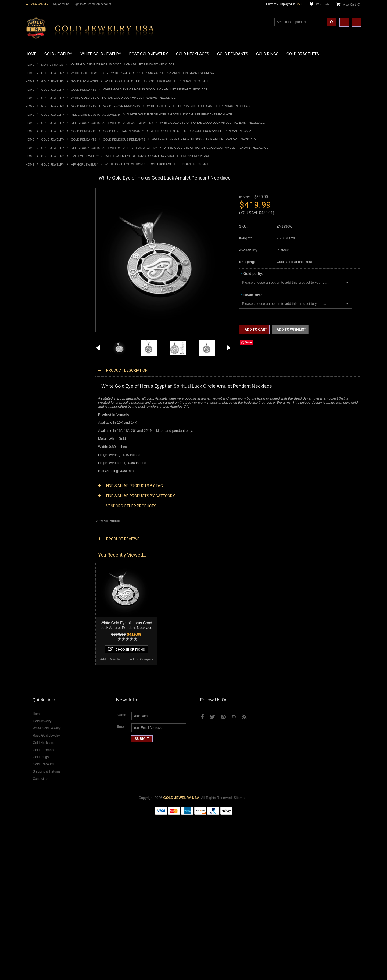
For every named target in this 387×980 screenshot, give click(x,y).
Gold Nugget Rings (40, 396)
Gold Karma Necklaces (43, 233)
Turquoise (33, 700)
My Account (61, 4)
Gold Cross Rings (39, 374)
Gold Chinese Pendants (44, 265)
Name (121, 878)
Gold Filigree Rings (40, 342)
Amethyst (33, 668)
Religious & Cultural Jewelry (96, 115)
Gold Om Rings (37, 401)
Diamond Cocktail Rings (44, 637)
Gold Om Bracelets (40, 424)
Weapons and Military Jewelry (49, 510)
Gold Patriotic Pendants (44, 283)
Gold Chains (35, 442)
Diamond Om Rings (41, 655)
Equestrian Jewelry (40, 514)
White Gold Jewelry (88, 73)
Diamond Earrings (40, 614)
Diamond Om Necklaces (44, 587)
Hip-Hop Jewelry (84, 164)
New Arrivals (52, 65)
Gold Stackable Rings (42, 347)
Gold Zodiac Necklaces (44, 256)
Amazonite (34, 664)
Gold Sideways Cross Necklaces (51, 251)
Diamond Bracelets (40, 619)
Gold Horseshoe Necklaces (47, 220)
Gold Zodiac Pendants (43, 279)
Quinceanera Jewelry (42, 501)
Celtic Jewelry (36, 473)
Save (249, 342)
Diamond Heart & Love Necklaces (52, 573)
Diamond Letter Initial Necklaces (51, 578)
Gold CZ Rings (37, 337)
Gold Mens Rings (39, 392)
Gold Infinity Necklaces (43, 224)
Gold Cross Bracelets (42, 428)
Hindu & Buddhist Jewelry (45, 487)
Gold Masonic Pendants (44, 319)
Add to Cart (255, 329)
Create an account (99, 4)
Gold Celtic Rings (39, 369)
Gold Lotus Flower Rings (45, 387)
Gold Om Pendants (40, 315)
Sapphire (33, 691)
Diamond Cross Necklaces (46, 569)
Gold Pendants (84, 90)
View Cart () (352, 5)
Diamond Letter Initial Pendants (50, 600)
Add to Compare (72, 820)
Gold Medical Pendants (44, 274)
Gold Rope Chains (40, 451)
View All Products (109, 521)
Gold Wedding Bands (42, 410)
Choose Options (57, 810)
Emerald (32, 673)
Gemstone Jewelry (40, 659)
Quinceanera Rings (40, 356)
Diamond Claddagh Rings (45, 650)
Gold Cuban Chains (41, 446)
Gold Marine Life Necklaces (47, 206)
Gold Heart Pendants (42, 301)
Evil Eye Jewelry (85, 156)
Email (121, 889)
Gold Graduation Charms (45, 270)
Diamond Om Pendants (44, 610)
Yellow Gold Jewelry (41, 541)
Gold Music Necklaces (43, 238)
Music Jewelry (37, 537)
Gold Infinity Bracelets (42, 437)
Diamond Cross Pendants (45, 596)
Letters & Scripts (38, 533)
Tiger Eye (33, 696)
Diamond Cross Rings (42, 628)
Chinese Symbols (39, 505)
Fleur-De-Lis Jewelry (42, 528)
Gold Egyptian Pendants (123, 131)
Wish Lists (323, 4)
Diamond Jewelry (39, 560)
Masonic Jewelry (38, 483)
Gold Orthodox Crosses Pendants (52, 310)
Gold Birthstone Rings (42, 365)
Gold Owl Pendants (41, 329)
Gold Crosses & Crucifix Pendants (52, 297)
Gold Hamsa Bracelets (43, 433)
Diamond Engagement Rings (48, 641)
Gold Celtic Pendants (42, 292)
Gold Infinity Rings (40, 383)
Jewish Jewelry (140, 123)
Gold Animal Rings (40, 351)
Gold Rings (34, 333)
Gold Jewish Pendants (122, 106)
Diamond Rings (37, 623)
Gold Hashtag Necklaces (45, 211)
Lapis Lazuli (35, 677)
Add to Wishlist (41, 820)
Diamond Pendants (40, 591)
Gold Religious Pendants (124, 140)
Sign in (78, 4)
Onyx (30, 682)
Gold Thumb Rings (40, 406)
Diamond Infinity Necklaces (47, 582)
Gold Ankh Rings (39, 360)
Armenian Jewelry (39, 460)
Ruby (30, 687)
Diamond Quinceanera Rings (48, 632)
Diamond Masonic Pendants (47, 605)
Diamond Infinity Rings (43, 646)
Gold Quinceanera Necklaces (48, 247)
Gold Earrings (36, 415)
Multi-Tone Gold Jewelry (44, 555)
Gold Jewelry (53, 73)
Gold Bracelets (37, 419)
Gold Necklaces (85, 81)
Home (30, 65)
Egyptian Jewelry (142, 148)
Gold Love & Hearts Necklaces (49, 242)
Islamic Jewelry (37, 492)
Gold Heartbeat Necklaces (46, 215)
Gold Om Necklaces (41, 229)
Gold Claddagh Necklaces (46, 202)
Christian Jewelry (39, 478)
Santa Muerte (36, 469)
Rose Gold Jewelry (40, 551)
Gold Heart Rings (39, 378)
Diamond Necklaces (41, 564)
